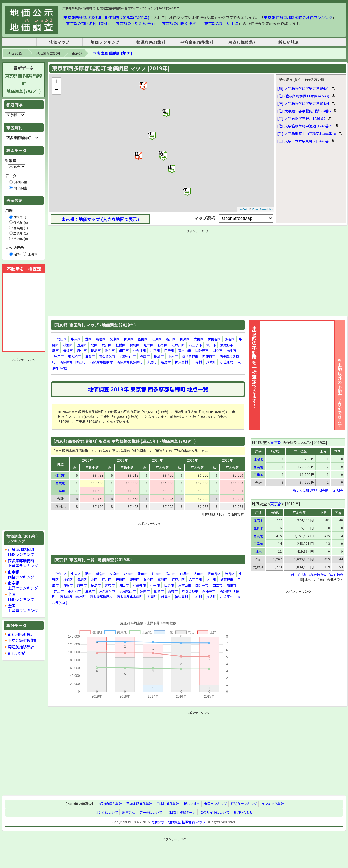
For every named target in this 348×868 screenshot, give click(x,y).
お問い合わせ (243, 812)
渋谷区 (230, 339)
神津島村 (181, 362)
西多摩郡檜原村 (101, 362)
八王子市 (195, 345)
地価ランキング (105, 42)
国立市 (217, 350)
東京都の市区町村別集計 (87, 23)
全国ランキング (215, 804)
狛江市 (59, 356)
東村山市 (185, 350)
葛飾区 (163, 345)
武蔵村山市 (128, 356)
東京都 (77, 53)
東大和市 (74, 356)
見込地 (258, 528)
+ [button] (57, 82)
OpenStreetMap (263, 209)
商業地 (60, 483)
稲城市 (159, 356)
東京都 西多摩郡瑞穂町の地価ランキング (298, 17)
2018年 (122, 460)
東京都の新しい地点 (221, 23)
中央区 (76, 339)
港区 (88, 339)
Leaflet (242, 209)
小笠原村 (227, 362)
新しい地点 (289, 42)
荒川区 (107, 345)
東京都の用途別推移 (179, 23)
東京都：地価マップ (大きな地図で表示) (100, 219)
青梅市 (68, 350)
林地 (258, 551)
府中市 (82, 350)
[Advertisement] (24, 444)
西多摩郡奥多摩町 (130, 362)
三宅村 (197, 362)
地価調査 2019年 (49, 53)
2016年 (192, 460)
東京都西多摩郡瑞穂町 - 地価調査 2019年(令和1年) (106, 17)
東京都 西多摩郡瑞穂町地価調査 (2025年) (24, 83)
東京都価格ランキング (21, 574)
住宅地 (60, 475)
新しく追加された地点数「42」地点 (317, 575)
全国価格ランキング (21, 597)
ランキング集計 (273, 804)
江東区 (157, 339)
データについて (151, 812)
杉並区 (68, 345)
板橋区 (121, 345)
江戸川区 (178, 345)
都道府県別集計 (151, 42)
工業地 (60, 491)
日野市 (169, 350)
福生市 (231, 350)
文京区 (115, 339)
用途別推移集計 (243, 42)
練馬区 (135, 345)
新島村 (166, 362)
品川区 (171, 339)
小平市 (155, 350)
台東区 (129, 339)
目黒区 (185, 339)
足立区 (149, 345)
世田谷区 (214, 339)
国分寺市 (202, 350)
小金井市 (139, 350)
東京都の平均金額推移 (135, 23)
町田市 (124, 350)
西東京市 (209, 356)
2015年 (227, 460)
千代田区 (60, 339)
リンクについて (107, 812)
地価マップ (59, 42)
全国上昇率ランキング (23, 608)
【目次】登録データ (181, 812)
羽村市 (173, 356)
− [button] (57, 90)
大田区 (199, 339)
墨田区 (143, 339)
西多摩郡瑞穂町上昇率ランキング (23, 563)
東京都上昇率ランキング (23, 585)
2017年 (157, 460)
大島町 (152, 362)
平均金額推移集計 (197, 42)
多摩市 (145, 356)
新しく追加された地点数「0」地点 (318, 490)
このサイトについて (215, 812)
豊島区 (82, 345)
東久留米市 (107, 356)
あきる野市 (190, 356)
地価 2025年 (16, 53)
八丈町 (211, 362)
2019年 (87, 460)
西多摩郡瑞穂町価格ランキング (21, 552)
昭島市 (96, 350)
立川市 (211, 345)
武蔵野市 (227, 345)
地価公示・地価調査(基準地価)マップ (178, 822)
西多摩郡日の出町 (73, 362)
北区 (94, 345)
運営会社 (129, 812)
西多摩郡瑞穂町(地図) (112, 53)
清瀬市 (90, 356)
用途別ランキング (244, 804)
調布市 (110, 350)
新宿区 (101, 339)
